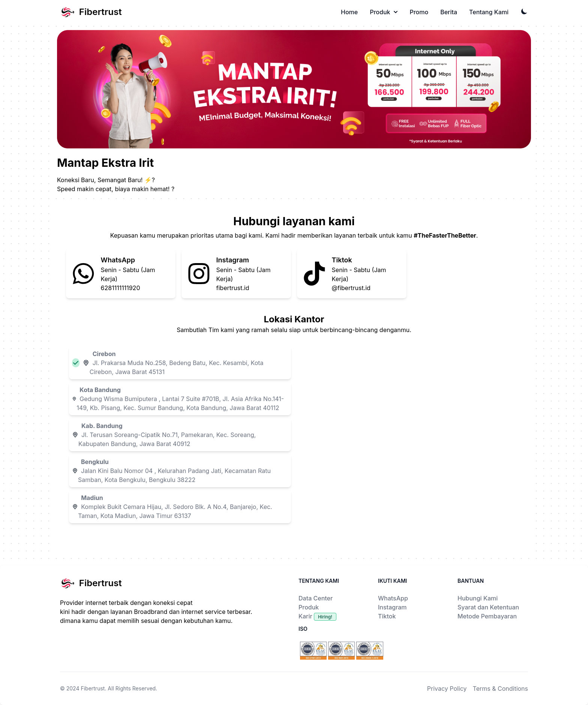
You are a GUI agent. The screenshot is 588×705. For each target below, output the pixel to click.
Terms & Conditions (500, 689)
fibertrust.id (233, 288)
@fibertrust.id (351, 288)
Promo (419, 12)
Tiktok (387, 616)
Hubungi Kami (478, 598)
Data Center (316, 598)
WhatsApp (393, 598)
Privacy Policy (447, 689)
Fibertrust (93, 688)
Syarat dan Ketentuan (488, 607)
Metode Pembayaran (487, 616)
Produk (384, 12)
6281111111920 (121, 288)
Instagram (392, 607)
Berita (449, 12)
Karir (317, 616)
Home (349, 12)
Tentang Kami (489, 12)
